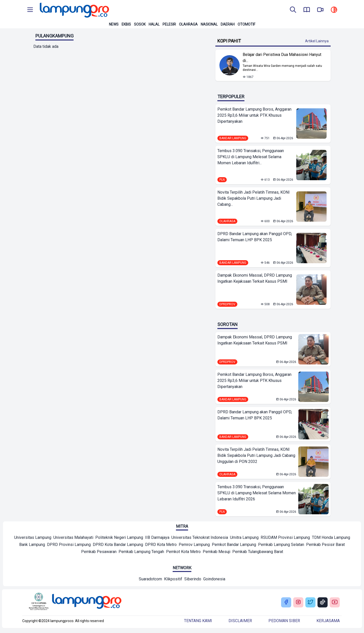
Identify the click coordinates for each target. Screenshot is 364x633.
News (114, 24)
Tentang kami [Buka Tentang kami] (198, 621)
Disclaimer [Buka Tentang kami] (240, 621)
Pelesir (169, 24)
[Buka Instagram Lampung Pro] (298, 603)
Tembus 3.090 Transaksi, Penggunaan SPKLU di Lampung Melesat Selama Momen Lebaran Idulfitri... (251, 157)
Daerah (228, 24)
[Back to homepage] (74, 10)
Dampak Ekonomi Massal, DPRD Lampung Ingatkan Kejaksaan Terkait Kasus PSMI (255, 278)
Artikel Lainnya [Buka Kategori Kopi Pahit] (317, 41)
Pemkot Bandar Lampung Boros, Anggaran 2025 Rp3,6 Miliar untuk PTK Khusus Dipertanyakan (254, 115)
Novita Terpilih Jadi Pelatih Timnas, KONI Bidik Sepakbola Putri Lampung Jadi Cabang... (254, 198)
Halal (154, 24)
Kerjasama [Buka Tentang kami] (328, 621)
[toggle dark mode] (334, 10)
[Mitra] (33, 538)
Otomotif (246, 24)
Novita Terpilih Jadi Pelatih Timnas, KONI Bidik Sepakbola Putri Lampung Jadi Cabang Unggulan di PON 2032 (256, 455)
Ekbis (126, 24)
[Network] (150, 580)
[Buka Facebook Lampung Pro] (286, 603)
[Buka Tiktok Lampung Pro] (323, 603)
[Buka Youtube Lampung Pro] (335, 603)
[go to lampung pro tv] (320, 10)
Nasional (209, 24)
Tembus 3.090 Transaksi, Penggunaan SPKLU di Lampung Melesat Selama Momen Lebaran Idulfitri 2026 (257, 493)
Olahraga (188, 24)
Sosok (140, 24)
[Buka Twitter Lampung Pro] (310, 603)
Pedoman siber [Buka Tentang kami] (284, 621)
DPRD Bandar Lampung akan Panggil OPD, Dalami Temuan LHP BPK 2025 (255, 237)
